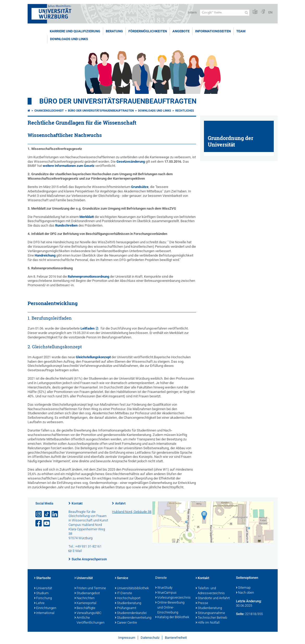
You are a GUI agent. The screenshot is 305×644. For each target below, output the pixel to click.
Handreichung (45, 255)
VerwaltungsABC (88, 613)
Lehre (39, 603)
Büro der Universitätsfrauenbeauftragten (118, 101)
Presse (202, 603)
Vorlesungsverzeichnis (173, 598)
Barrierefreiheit (176, 638)
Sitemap (243, 588)
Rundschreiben (66, 225)
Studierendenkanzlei (131, 613)
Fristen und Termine (90, 588)
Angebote (181, 31)
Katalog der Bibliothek (172, 617)
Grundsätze (140, 187)
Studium (41, 593)
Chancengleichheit (49, 111)
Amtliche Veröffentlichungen (89, 620)
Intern (192, 12)
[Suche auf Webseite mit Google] (225, 13)
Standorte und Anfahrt (213, 598)
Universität (43, 588)
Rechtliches (185, 111)
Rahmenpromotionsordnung (88, 277)
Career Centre (126, 623)
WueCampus (166, 593)
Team (241, 31)
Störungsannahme (210, 613)
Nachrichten (85, 598)
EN (270, 12)
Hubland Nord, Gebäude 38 (132, 512)
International (44, 613)
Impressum (127, 638)
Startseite (42, 578)
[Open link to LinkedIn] (55, 514)
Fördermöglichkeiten (148, 31)
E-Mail (77, 551)
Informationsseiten (213, 31)
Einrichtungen (45, 608)
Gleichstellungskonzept (93, 357)
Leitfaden (88, 328)
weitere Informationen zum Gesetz (69, 166)
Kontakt (77, 503)
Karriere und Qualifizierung (75, 31)
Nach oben (245, 593)
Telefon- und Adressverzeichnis (210, 591)
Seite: (240, 614)
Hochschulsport (128, 598)
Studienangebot (87, 593)
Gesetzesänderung (131, 162)
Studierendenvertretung (132, 618)
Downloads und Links (69, 39)
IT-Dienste (123, 593)
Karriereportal (85, 603)
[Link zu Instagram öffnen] (39, 514)
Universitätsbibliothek (132, 588)
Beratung (114, 31)
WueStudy (164, 588)
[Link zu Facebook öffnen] (39, 523)
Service (122, 578)
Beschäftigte (85, 608)
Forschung (43, 598)
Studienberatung (128, 603)
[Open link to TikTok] (47, 514)
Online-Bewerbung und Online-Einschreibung (170, 608)
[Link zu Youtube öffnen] (47, 523)
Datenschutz (150, 638)
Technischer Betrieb (211, 618)
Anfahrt (120, 503)
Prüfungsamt (126, 608)
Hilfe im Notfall (208, 623)
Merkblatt (87, 217)
